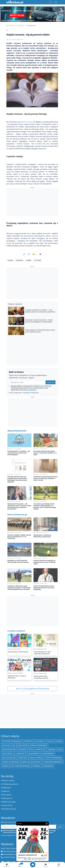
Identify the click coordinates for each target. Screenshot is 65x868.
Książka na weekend (11, 762)
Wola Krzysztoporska (21, 766)
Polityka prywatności (11, 784)
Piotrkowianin (48, 754)
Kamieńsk (52, 749)
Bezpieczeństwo (9, 749)
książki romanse (26, 122)
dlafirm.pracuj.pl (9, 802)
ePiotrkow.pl (11, 26)
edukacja (6, 745)
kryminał (36, 766)
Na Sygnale (39, 741)
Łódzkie (5, 766)
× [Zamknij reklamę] (47, 824)
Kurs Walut (7, 795)
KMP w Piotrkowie (54, 758)
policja (50, 741)
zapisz (60, 827)
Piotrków (28, 741)
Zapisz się (51, 382)
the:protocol (8, 805)
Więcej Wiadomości (17, 431)
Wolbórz (22, 749)
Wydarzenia (21, 26)
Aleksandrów (33, 754)
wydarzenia (48, 766)
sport (31, 749)
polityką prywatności (29, 390)
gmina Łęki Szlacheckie (31, 762)
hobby (29, 260)
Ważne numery (9, 781)
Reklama (6, 791)
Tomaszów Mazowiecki (53, 762)
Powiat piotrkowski (39, 745)
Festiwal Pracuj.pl (9, 809)
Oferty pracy (8, 798)
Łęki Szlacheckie (9, 758)
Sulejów (59, 741)
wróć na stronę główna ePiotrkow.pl (32, 689)
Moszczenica (8, 754)
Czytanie (38, 260)
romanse (20, 260)
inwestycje (41, 749)
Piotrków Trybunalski (12, 741)
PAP (14, 745)
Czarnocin (20, 754)
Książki (10, 260)
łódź (60, 749)
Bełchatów (23, 745)
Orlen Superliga (37, 758)
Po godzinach (31, 26)
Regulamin (7, 788)
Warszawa (23, 758)
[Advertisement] (32, 203)
